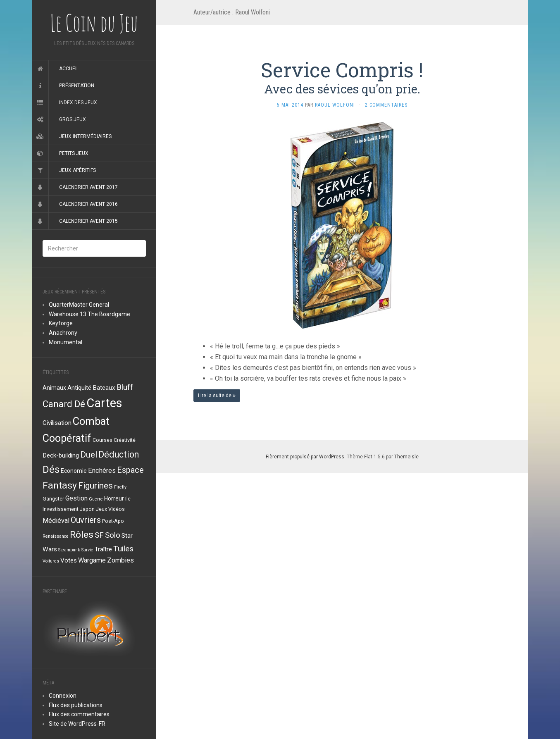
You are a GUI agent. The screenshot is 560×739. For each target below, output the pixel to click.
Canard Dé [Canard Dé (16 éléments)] (64, 404)
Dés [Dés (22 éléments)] (51, 470)
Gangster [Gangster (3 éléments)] (53, 499)
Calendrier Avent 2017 (88, 187)
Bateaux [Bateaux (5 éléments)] (104, 388)
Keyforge (61, 323)
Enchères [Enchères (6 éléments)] (102, 471)
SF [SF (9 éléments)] (99, 535)
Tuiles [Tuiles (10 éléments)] (123, 549)
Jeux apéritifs (77, 170)
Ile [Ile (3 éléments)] (128, 499)
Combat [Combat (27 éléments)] (91, 421)
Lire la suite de (217, 396)
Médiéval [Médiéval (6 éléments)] (56, 521)
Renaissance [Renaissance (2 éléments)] (56, 536)
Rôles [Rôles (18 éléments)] (82, 535)
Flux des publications (76, 705)
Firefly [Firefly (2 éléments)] (120, 487)
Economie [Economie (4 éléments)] (74, 471)
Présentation (77, 86)
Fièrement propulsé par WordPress (305, 457)
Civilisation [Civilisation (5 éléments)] (57, 423)
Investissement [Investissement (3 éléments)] (61, 509)
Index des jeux (78, 103)
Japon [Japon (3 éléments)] (87, 509)
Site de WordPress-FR (77, 724)
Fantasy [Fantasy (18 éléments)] (60, 485)
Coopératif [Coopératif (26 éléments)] (67, 438)
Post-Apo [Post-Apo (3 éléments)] (113, 521)
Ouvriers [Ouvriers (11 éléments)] (86, 520)
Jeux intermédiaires (85, 136)
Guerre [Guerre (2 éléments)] (96, 499)
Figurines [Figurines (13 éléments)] (95, 486)
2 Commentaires (386, 105)
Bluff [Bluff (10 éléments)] (125, 387)
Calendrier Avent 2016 (88, 204)
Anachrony (63, 333)
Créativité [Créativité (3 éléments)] (125, 440)
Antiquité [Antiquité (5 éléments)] (79, 388)
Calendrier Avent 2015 (88, 221)
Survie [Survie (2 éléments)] (87, 550)
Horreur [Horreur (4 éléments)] (114, 498)
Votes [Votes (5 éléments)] (69, 560)
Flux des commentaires (79, 714)
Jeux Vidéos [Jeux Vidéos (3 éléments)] (110, 509)
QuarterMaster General (79, 305)
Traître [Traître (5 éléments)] (103, 549)
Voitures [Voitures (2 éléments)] (51, 561)
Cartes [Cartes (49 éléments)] (104, 403)
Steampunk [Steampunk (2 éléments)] (69, 550)
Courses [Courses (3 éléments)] (102, 440)
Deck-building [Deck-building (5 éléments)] (61, 455)
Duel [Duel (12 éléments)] (89, 455)
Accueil (69, 69)
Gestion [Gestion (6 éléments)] (76, 498)
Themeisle (406, 457)
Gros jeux (73, 119)
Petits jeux (74, 153)
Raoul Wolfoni (335, 105)
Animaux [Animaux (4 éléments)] (54, 388)
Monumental (66, 342)
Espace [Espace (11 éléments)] (130, 470)
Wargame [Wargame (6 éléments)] (92, 560)
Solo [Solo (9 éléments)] (113, 535)
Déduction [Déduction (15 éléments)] (119, 454)
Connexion (63, 696)
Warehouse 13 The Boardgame (89, 314)
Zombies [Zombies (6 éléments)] (120, 560)
